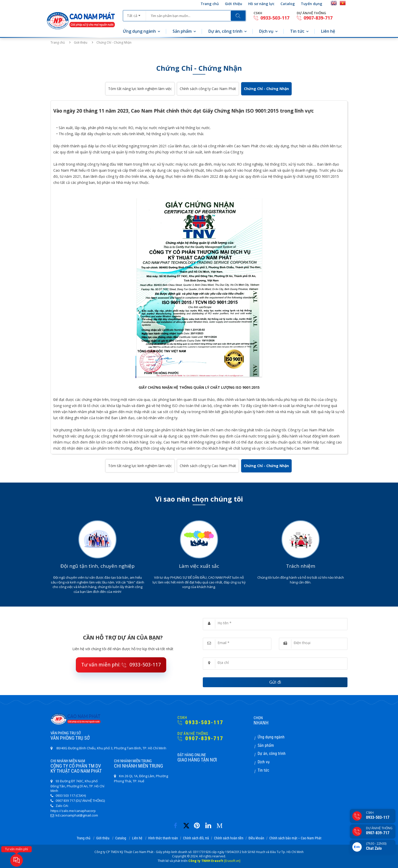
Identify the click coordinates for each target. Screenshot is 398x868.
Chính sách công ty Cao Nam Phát (208, 89)
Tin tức (297, 31)
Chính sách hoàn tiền (229, 838)
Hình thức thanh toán (163, 838)
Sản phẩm (182, 31)
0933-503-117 (271, 18)
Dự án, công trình (225, 31)
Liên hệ (328, 31)
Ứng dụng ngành (139, 31)
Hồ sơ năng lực (261, 4)
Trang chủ (210, 4)
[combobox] (134, 14)
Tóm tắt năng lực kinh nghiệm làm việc (140, 89)
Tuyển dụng (311, 4)
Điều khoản (256, 838)
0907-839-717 (315, 18)
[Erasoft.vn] (232, 861)
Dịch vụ (266, 31)
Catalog (288, 4)
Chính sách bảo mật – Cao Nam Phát (295, 838)
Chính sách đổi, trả (196, 838)
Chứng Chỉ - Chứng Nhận (266, 89)
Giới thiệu (234, 4)
